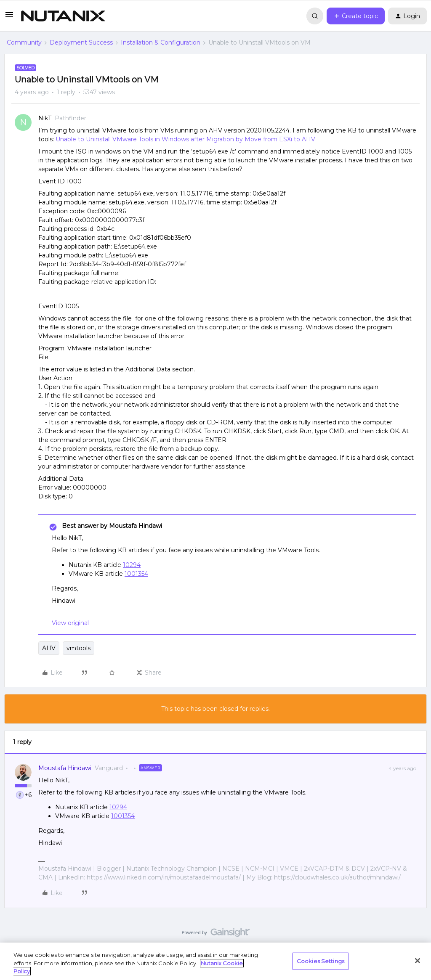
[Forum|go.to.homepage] (63, 16)
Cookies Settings (321, 961)
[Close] (418, 961)
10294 (132, 565)
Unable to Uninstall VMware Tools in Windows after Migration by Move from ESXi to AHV (185, 139)
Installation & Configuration (161, 42)
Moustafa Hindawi (65, 768)
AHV (49, 648)
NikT (45, 118)
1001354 (136, 574)
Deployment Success (81, 42)
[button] (9, 18)
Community (24, 42)
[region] (215, 961)
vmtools (78, 648)
